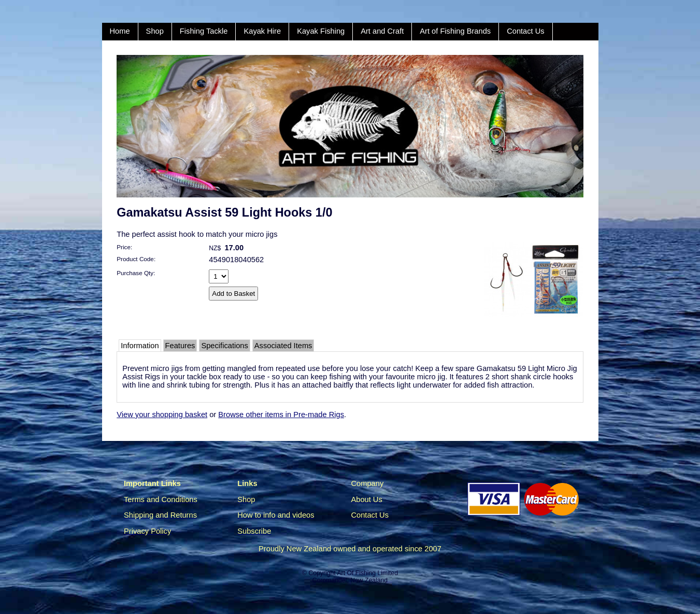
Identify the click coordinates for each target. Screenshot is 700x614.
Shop (155, 31)
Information (140, 346)
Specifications (224, 346)
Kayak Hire (262, 31)
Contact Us (526, 31)
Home (120, 31)
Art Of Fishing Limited (367, 573)
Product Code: (136, 259)
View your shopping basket (162, 415)
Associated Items (283, 346)
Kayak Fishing (321, 31)
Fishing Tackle (204, 31)
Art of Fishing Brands (455, 31)
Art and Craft (382, 31)
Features (180, 346)
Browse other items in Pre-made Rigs (281, 415)
